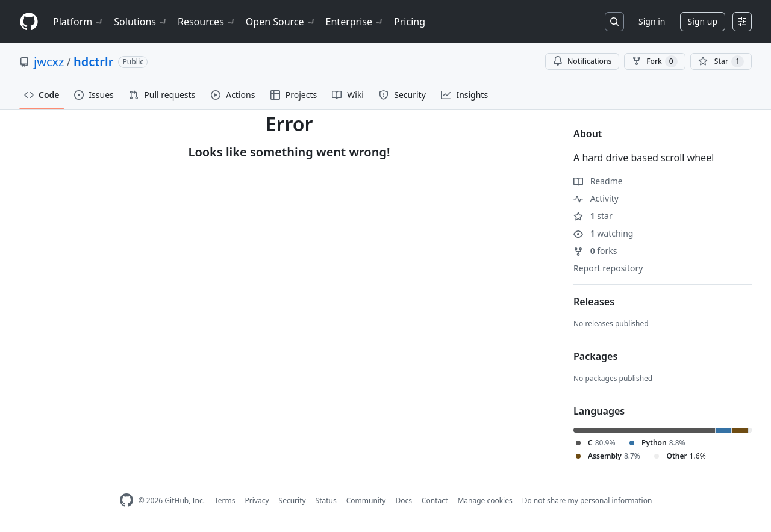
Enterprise (355, 22)
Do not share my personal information (587, 500)
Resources (207, 22)
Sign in (652, 21)
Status (326, 500)
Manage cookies (485, 500)
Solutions (141, 22)
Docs (404, 500)
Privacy (257, 500)
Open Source (281, 22)
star (593, 216)
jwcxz (49, 62)
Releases (594, 302)
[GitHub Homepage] (126, 500)
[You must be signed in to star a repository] (721, 61)
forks (595, 251)
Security (292, 500)
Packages (595, 356)
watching (603, 233)
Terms (225, 500)
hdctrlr (93, 62)
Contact (435, 500)
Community (366, 500)
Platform (79, 22)
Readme (598, 181)
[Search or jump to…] (614, 22)
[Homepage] (29, 22)
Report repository (608, 268)
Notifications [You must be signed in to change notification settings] (582, 61)
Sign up (703, 21)
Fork (654, 61)
